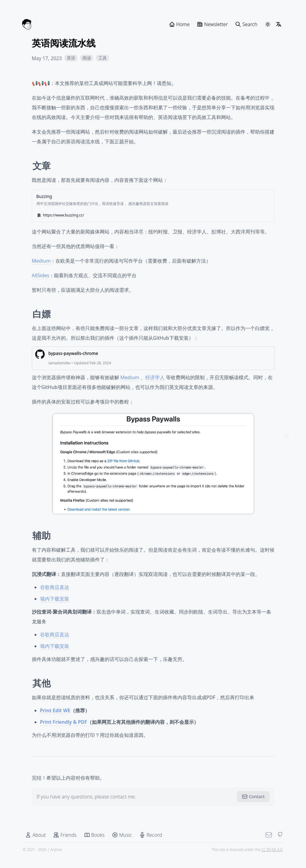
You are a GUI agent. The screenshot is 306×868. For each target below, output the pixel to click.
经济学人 (155, 388)
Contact (253, 808)
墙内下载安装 (55, 609)
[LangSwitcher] (279, 24)
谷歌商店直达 (55, 598)
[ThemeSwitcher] (268, 24)
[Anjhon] (27, 24)
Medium (41, 271)
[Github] (276, 846)
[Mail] (265, 846)
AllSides (41, 286)
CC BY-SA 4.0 (268, 861)
